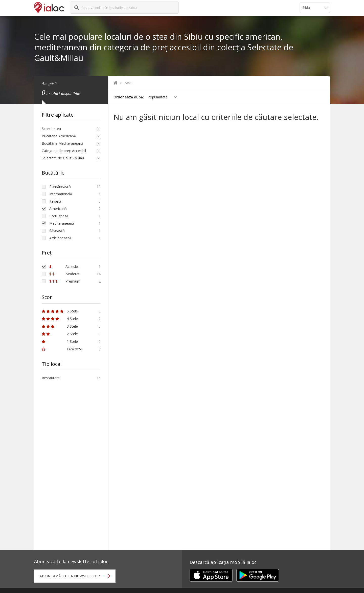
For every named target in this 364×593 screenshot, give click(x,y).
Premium (65, 281)
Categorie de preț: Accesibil (64, 151)
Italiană (55, 201)
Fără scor (62, 349)
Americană (58, 209)
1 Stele (60, 341)
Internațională (61, 194)
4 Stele (60, 319)
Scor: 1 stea (51, 129)
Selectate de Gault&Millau (63, 158)
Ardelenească (60, 238)
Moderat (64, 274)
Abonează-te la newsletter (70, 576)
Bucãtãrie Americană (59, 136)
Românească (60, 187)
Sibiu (129, 83)
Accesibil (64, 267)
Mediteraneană (62, 223)
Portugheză (59, 216)
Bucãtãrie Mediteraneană (62, 143)
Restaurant (51, 378)
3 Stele (60, 326)
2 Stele (60, 334)
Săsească (57, 231)
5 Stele (60, 311)
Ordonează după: (129, 97)
